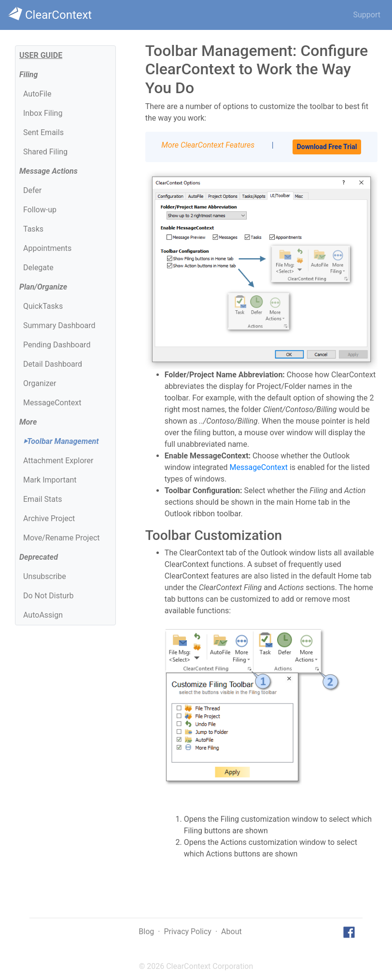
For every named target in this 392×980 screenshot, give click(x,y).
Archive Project (49, 518)
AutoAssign (43, 615)
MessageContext (52, 403)
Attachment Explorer (58, 461)
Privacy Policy (188, 932)
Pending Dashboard (57, 345)
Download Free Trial (327, 147)
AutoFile (37, 94)
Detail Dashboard (53, 364)
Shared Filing (45, 152)
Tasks (33, 229)
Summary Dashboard (59, 325)
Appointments (47, 248)
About (231, 932)
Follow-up (40, 210)
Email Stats (43, 499)
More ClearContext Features (208, 145)
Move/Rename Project (61, 538)
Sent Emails (43, 132)
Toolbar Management (61, 441)
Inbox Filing (43, 113)
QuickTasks (43, 306)
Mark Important (50, 480)
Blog (146, 932)
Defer (32, 190)
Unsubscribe (45, 576)
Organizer (40, 383)
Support (367, 15)
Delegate (38, 268)
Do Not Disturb (48, 596)
